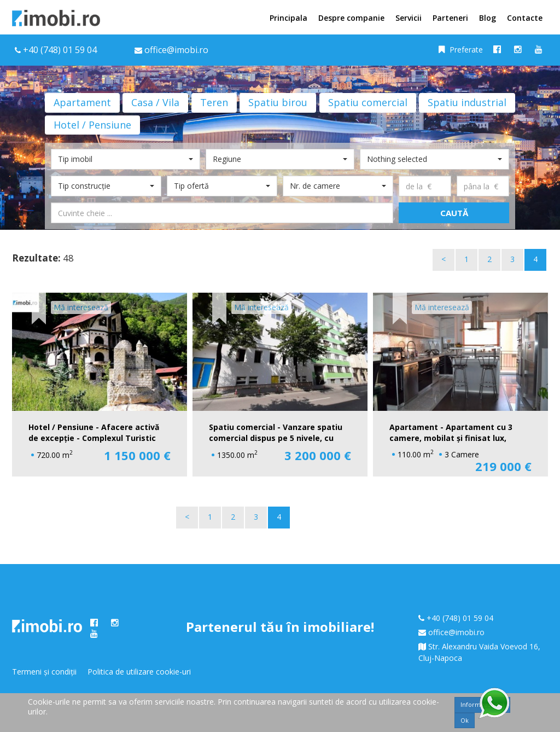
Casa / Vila (155, 102)
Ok (465, 720)
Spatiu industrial (467, 102)
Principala (288, 18)
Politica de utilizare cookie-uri (139, 672)
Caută (454, 213)
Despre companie (351, 18)
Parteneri (450, 18)
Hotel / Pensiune (92, 125)
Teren (214, 102)
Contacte (525, 18)
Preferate (461, 50)
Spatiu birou (278, 102)
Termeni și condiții (44, 672)
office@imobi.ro (456, 632)
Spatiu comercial (368, 102)
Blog (488, 18)
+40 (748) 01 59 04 (60, 50)
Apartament (82, 102)
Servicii (409, 18)
